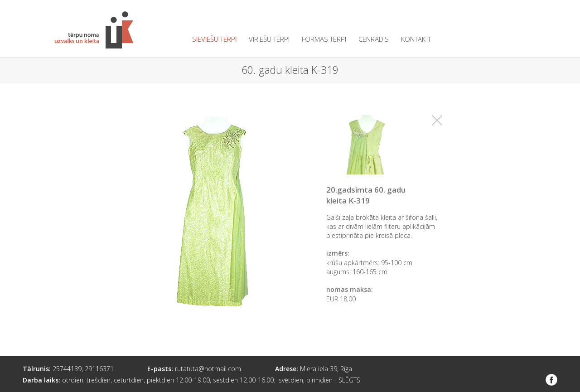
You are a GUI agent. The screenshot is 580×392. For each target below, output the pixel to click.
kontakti (416, 39)
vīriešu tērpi (269, 39)
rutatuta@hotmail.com (208, 369)
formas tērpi (324, 39)
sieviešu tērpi (214, 39)
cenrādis (374, 39)
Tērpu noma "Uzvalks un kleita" (94, 30)
